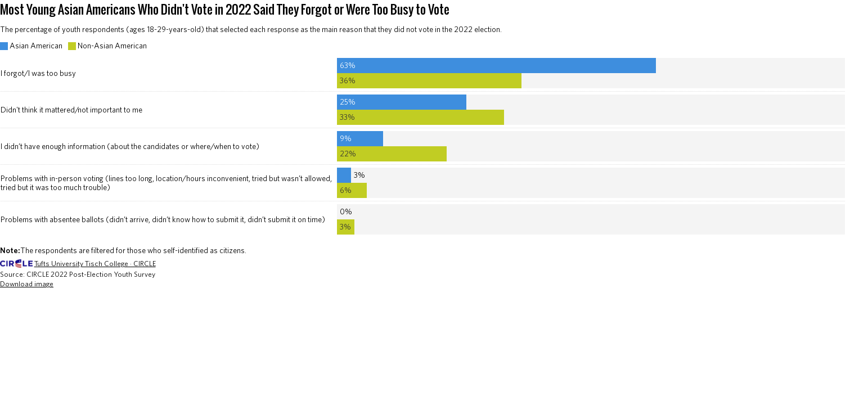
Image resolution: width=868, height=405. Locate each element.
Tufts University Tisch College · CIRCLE (95, 264)
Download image (27, 284)
